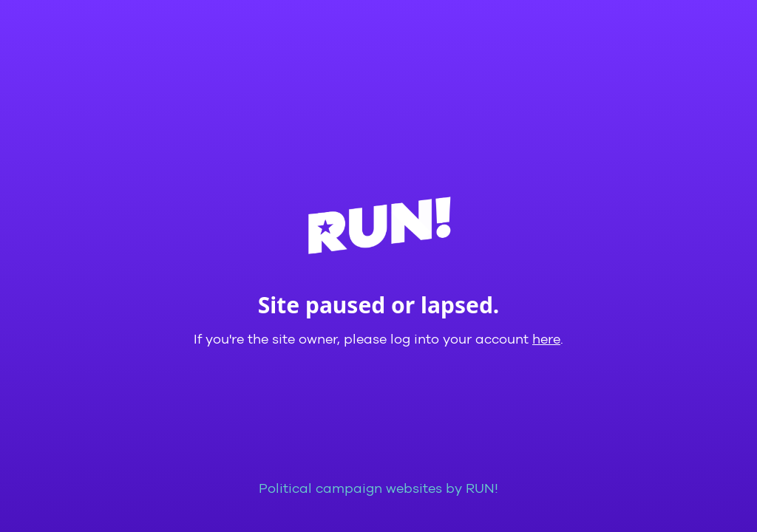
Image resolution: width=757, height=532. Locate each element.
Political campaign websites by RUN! (378, 489)
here (546, 340)
